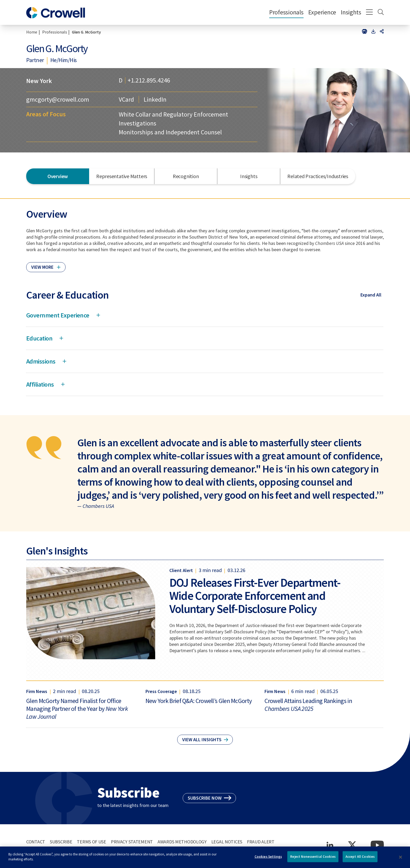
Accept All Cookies (360, 859)
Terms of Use (91, 842)
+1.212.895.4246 (149, 80)
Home (32, 32)
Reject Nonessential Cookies (313, 859)
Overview (58, 176)
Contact (36, 842)
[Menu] (369, 13)
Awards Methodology (182, 842)
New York (39, 81)
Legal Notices (227, 842)
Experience (322, 12)
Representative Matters (122, 176)
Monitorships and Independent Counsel (170, 132)
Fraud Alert (261, 842)
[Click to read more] (46, 265)
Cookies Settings (268, 859)
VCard (126, 99)
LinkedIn (155, 99)
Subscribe (61, 842)
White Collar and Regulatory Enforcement (173, 114)
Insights (351, 12)
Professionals (286, 12)
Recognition (186, 176)
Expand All (371, 295)
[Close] (401, 859)
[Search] (381, 13)
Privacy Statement (132, 842)
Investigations (137, 123)
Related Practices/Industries (318, 176)
